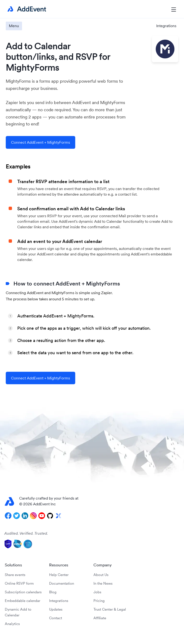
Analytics (12, 624)
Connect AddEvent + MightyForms (40, 142)
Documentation (62, 583)
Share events (15, 575)
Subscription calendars (23, 592)
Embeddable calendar (23, 601)
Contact (56, 618)
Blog (53, 592)
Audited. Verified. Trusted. (26, 533)
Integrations (166, 26)
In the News (103, 583)
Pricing (99, 601)
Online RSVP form (19, 583)
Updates (56, 609)
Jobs (97, 592)
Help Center (59, 575)
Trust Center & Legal (110, 609)
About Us (101, 575)
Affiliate (100, 618)
